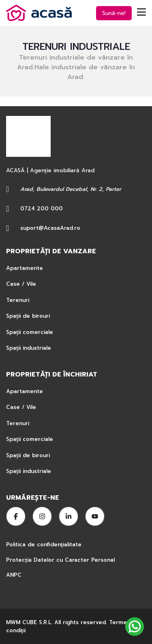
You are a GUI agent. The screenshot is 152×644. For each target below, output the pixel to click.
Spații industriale (29, 348)
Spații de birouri (28, 316)
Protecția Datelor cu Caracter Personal (60, 560)
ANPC (14, 575)
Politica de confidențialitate (45, 545)
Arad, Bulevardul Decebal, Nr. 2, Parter (71, 189)
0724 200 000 (42, 209)
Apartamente (25, 268)
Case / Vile (21, 284)
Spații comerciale (30, 332)
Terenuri (18, 300)
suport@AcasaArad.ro (50, 228)
